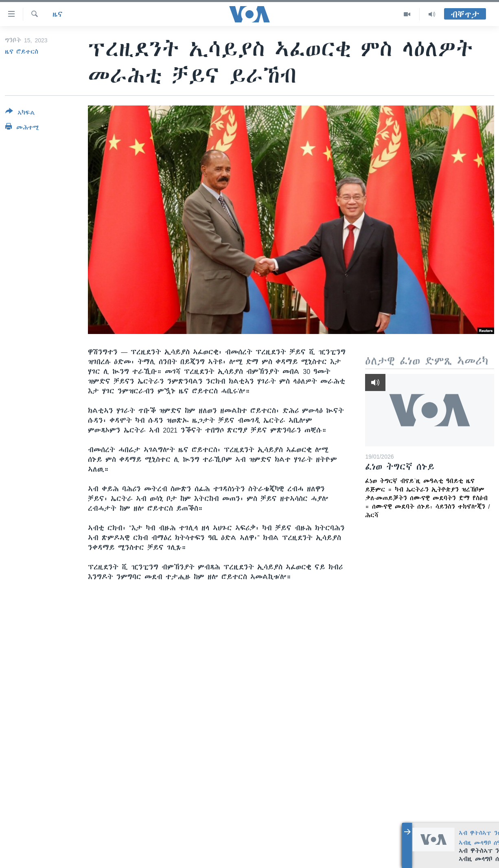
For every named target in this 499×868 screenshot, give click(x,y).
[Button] (20, 114)
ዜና (58, 14)
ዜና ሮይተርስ (22, 52)
